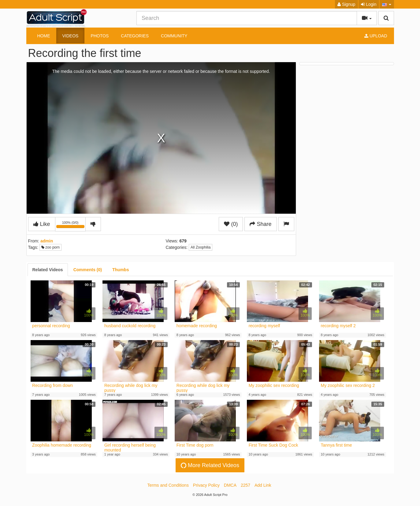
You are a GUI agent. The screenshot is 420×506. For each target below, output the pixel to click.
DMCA (230, 485)
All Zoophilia (201, 247)
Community (174, 36)
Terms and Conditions (168, 485)
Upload (376, 36)
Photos (100, 36)
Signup (346, 4)
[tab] (48, 270)
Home (44, 36)
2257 (245, 485)
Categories (135, 36)
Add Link (263, 485)
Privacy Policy (206, 485)
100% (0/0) (71, 225)
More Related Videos (209, 465)
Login (369, 4)
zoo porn (50, 247)
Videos (71, 36)
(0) (231, 224)
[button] (387, 4)
